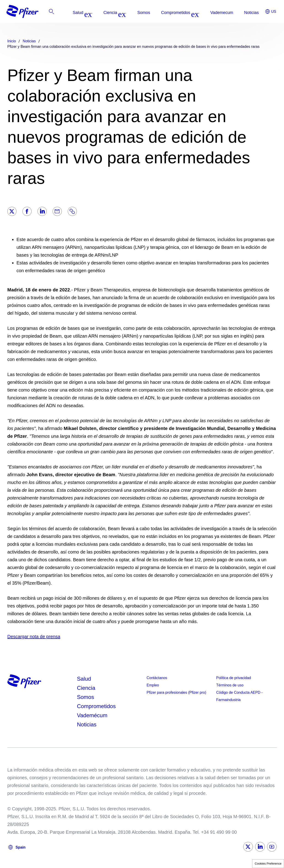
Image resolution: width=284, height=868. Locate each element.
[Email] (57, 211)
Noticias (87, 724)
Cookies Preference (268, 864)
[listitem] (247, 13)
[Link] (72, 211)
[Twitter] (12, 211)
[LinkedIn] (42, 211)
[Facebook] (27, 211)
